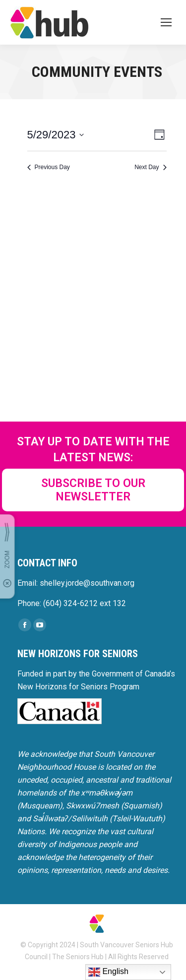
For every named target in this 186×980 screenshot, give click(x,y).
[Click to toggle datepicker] (56, 135)
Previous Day (49, 167)
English (108, 972)
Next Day (150, 167)
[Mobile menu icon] (166, 22)
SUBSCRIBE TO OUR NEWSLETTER (93, 490)
